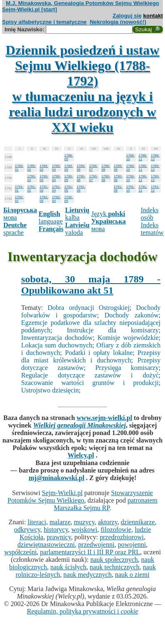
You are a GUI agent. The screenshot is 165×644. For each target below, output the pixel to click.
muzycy (84, 522)
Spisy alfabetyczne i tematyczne (44, 22)
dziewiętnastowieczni (46, 545)
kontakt (153, 16)
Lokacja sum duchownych (57, 345)
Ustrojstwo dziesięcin (50, 390)
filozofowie (116, 530)
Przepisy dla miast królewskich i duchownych (91, 356)
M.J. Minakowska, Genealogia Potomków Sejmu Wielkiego (82, 3)
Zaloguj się (127, 16)
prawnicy (59, 537)
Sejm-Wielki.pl (62, 493)
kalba (77, 214)
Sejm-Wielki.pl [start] (30, 9)
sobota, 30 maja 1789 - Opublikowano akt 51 (91, 285)
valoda (77, 229)
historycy (56, 530)
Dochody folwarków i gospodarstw (91, 311)
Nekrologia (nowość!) (118, 22)
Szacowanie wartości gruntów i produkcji (90, 383)
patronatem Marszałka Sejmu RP (106, 504)
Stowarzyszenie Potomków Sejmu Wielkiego (80, 497)
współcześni (20, 552)
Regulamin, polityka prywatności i (82, 611)
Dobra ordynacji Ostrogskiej (89, 308)
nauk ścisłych (69, 567)
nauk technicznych (115, 567)
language (51, 218)
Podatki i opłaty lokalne (99, 353)
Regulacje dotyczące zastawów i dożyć (90, 375)
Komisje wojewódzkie (128, 338)
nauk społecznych (114, 560)
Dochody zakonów (132, 315)
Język (108, 214)
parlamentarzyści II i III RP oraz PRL (90, 552)
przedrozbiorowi (122, 537)
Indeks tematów (152, 229)
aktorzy (108, 522)
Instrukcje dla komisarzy (113, 330)
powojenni (132, 545)
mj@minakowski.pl (57, 478)
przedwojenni (96, 545)
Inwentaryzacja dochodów (57, 338)
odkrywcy (27, 530)
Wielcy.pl (81, 455)
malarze (60, 522)
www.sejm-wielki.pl (104, 418)
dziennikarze (138, 522)
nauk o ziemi (132, 575)
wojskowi (84, 530)
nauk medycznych (87, 575)
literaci (37, 522)
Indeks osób (150, 214)
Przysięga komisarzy (127, 368)
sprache (15, 229)
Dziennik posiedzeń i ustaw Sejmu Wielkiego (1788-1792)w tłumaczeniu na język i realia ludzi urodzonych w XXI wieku (83, 89)
